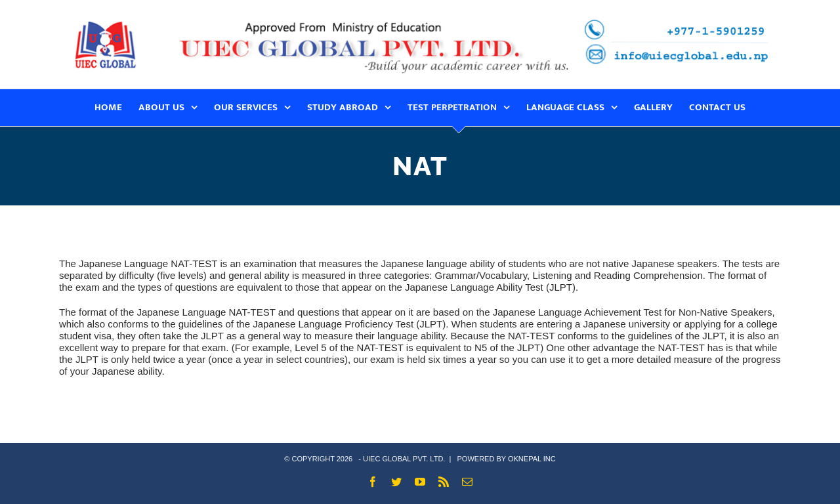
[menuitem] (116, 108)
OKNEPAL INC (532, 459)
